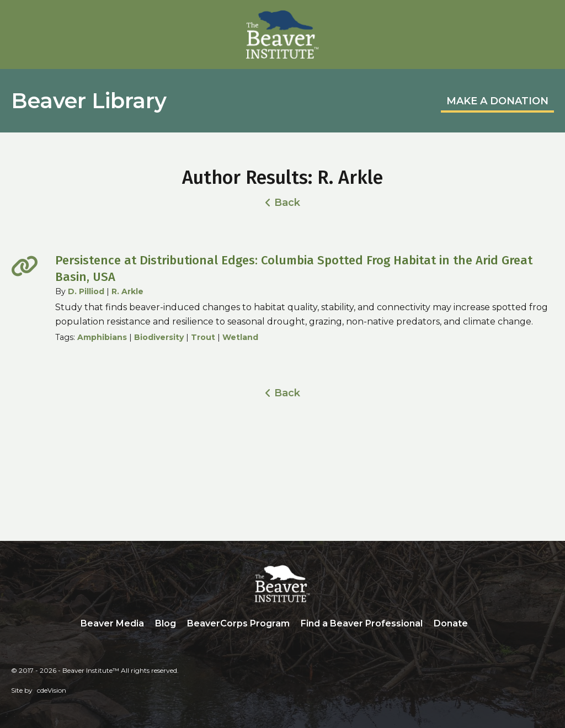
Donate (451, 623)
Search (482, 624)
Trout (203, 337)
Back (287, 203)
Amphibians (102, 337)
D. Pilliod (86, 291)
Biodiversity (159, 337)
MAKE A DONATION (497, 101)
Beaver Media (112, 623)
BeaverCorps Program (238, 623)
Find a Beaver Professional (362, 623)
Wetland (240, 337)
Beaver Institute (282, 35)
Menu (546, 20)
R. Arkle (127, 291)
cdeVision (52, 690)
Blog (166, 623)
